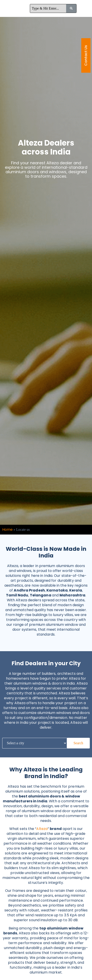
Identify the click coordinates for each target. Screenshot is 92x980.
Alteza (42, 829)
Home (7, 530)
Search (78, 743)
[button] (86, 8)
